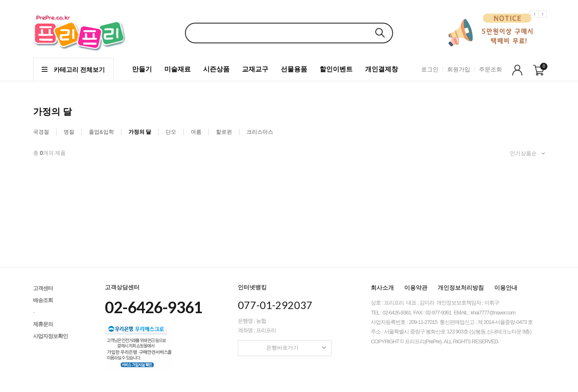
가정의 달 (140, 132)
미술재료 (178, 69)
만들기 (142, 69)
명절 (69, 132)
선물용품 (294, 69)
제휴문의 (43, 324)
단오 (171, 132)
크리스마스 (260, 132)
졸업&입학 (101, 132)
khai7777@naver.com (493, 313)
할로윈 (224, 132)
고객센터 (43, 288)
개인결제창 (381, 69)
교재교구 (255, 69)
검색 (380, 33)
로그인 (430, 69)
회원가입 (459, 69)
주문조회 (490, 69)
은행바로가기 (296, 348)
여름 (196, 132)
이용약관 (416, 288)
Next (544, 20)
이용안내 (506, 288)
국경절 (41, 132)
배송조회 (43, 300)
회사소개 (382, 288)
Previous (536, 20)
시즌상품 (216, 69)
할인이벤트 (336, 69)
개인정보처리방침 (461, 288)
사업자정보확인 (50, 336)
